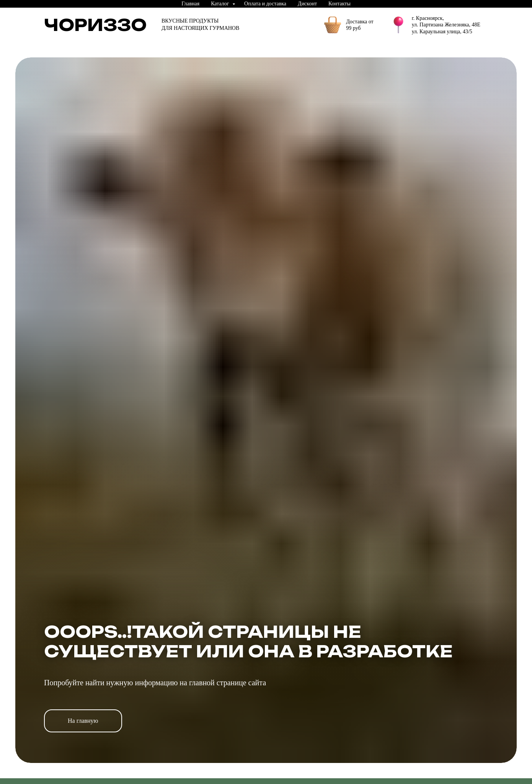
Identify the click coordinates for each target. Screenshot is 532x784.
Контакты (339, 4)
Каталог (221, 4)
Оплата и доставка (265, 4)
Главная (190, 4)
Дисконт (307, 4)
